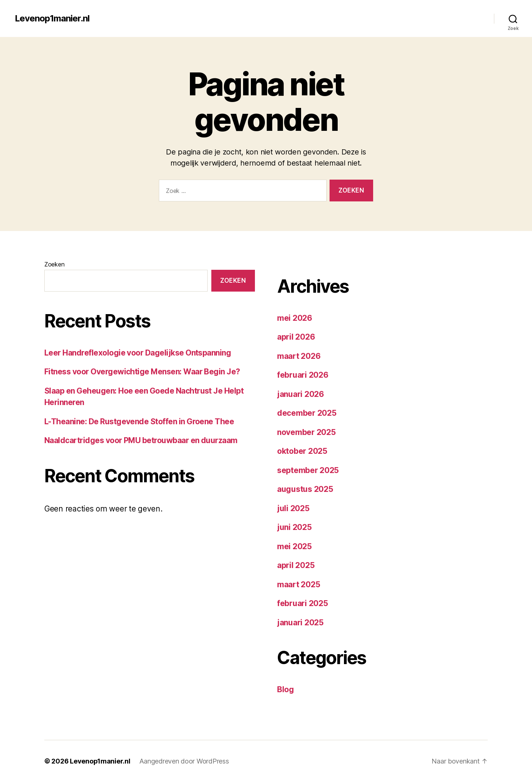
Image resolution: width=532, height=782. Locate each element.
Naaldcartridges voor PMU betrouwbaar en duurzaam (141, 440)
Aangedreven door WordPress (185, 761)
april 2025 (296, 565)
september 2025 (308, 470)
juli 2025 (293, 508)
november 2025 (306, 432)
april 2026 (296, 337)
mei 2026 (295, 318)
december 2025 (307, 413)
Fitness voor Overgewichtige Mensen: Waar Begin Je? (142, 372)
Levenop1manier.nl (52, 18)
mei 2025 (294, 546)
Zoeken (54, 264)
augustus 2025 (305, 489)
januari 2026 (301, 394)
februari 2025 (303, 603)
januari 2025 (300, 623)
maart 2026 (299, 356)
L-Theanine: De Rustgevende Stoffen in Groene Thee (139, 421)
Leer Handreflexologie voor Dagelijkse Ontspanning (138, 353)
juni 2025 (294, 527)
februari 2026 (303, 375)
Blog (286, 689)
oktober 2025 (302, 451)
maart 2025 (299, 584)
